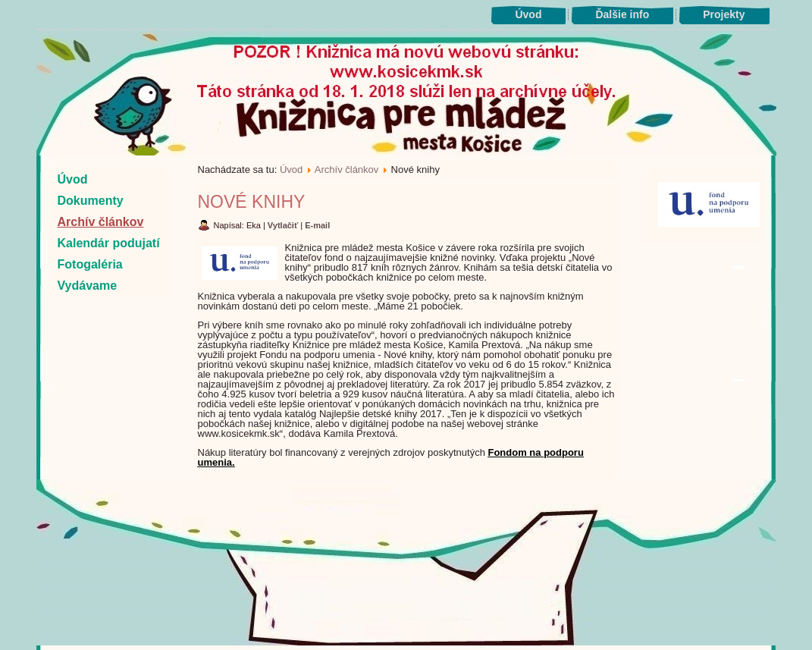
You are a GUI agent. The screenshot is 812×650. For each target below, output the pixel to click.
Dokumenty (91, 201)
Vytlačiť (284, 225)
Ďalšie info (622, 14)
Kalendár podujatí (109, 243)
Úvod (528, 14)
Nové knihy (252, 202)
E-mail (317, 225)
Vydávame (88, 286)
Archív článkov (101, 222)
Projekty (724, 14)
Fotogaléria (90, 264)
